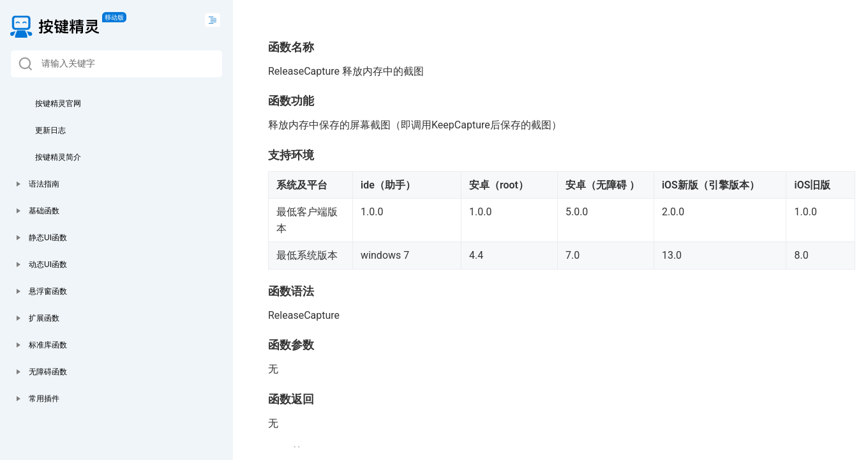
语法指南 (44, 184)
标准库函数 (48, 345)
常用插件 (44, 399)
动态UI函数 (48, 264)
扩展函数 (44, 318)
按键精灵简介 (58, 157)
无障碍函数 (48, 372)
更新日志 (50, 130)
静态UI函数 (48, 238)
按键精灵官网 (58, 103)
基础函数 (44, 211)
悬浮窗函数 (48, 291)
